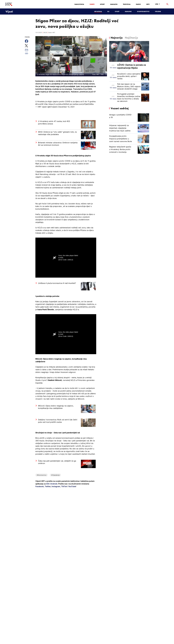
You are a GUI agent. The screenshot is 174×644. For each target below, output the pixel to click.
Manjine (128, 11)
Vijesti (92, 4)
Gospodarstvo (143, 11)
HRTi (148, 4)
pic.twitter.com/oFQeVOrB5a (82, 104)
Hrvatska (98, 11)
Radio (138, 4)
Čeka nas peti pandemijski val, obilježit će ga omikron (57, 462)
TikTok (64, 486)
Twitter (47, 486)
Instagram (56, 486)
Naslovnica (79, 4)
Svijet (117, 11)
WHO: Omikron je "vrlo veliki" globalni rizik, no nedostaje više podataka (57, 133)
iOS (48, 484)
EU (108, 11)
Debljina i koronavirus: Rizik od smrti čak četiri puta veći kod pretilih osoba (58, 421)
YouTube (72, 486)
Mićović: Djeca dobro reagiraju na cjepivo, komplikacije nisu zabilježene (56, 407)
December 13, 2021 (66, 107)
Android (54, 484)
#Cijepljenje (55, 475)
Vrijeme (158, 11)
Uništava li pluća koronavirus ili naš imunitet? (57, 283)
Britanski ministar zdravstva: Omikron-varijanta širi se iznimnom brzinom (58, 144)
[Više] (158, 4)
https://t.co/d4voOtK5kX (59, 104)
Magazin (114, 4)
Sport (102, 4)
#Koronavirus (42, 475)
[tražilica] (167, 4)
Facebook (40, 486)
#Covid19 (39, 104)
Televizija (127, 4)
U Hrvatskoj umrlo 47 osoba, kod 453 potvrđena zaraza (54, 122)
